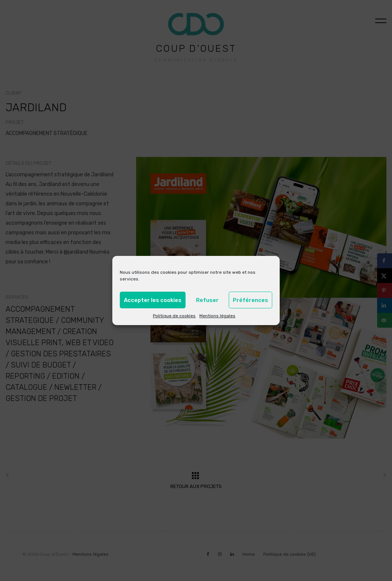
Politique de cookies (174, 316)
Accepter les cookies (153, 300)
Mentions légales (217, 316)
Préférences (250, 300)
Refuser (207, 300)
